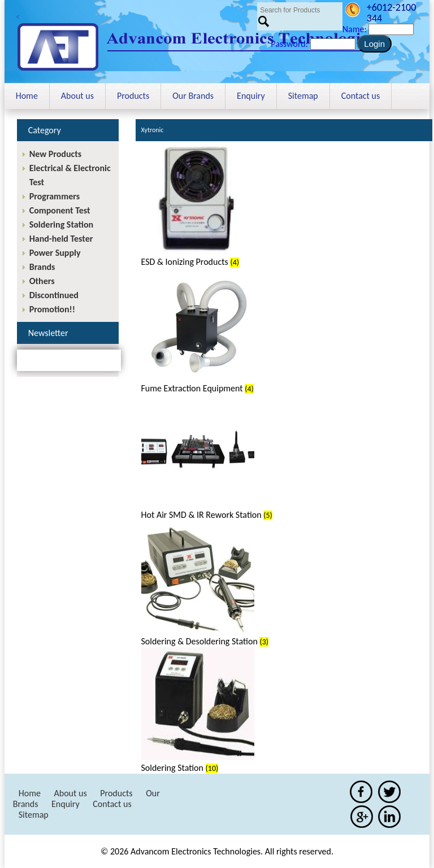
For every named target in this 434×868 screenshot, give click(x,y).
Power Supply (55, 253)
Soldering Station (61, 224)
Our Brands (193, 96)
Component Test (60, 210)
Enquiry (251, 96)
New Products (55, 154)
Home (27, 96)
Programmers (55, 196)
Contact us (361, 96)
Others (42, 281)
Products (133, 96)
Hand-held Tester (61, 239)
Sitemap (303, 96)
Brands (42, 267)
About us (77, 96)
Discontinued (54, 295)
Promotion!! (52, 309)
